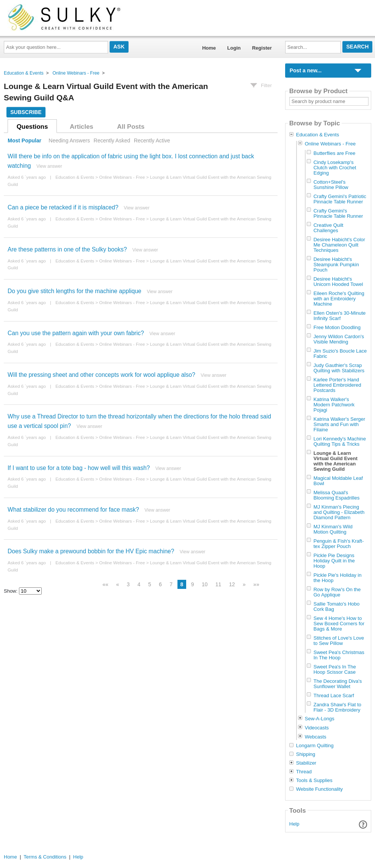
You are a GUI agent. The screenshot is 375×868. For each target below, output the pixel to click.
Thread (304, 772)
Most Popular (24, 141)
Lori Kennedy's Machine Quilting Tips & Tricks (340, 441)
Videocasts (317, 728)
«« (105, 584)
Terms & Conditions (45, 857)
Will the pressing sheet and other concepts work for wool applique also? (101, 375)
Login (234, 48)
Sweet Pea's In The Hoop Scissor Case (335, 669)
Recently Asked (112, 141)
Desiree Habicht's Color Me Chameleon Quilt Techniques (339, 245)
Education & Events (24, 73)
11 (218, 584)
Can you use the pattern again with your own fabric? (76, 333)
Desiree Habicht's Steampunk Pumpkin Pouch (336, 265)
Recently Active (152, 141)
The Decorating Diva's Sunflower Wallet (338, 684)
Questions (32, 127)
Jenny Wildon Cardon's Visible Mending (339, 339)
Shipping (306, 754)
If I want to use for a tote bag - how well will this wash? (79, 468)
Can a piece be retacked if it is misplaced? (63, 207)
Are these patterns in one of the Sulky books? (67, 249)
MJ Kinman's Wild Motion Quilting (333, 529)
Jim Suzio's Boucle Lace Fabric (340, 354)
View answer (49, 166)
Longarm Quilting (315, 746)
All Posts (131, 127)
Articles (82, 127)
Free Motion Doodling (337, 327)
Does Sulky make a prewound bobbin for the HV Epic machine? (91, 551)
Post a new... (306, 70)
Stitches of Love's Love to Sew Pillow (339, 641)
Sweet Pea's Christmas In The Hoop (339, 655)
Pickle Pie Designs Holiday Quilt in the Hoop (334, 561)
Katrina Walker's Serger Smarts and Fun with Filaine (339, 424)
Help (294, 824)
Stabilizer (306, 763)
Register (262, 48)
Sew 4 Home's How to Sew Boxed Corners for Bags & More (339, 624)
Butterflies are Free (335, 153)
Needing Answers (69, 141)
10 (205, 584)
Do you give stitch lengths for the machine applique (75, 291)
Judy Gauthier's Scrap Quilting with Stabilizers (339, 368)
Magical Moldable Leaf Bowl (338, 481)
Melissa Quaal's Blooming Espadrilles (337, 495)
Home (209, 48)
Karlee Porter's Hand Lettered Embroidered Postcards (337, 385)
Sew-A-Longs (320, 719)
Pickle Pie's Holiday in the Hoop (338, 578)
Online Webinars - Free (76, 73)
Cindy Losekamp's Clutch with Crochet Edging (335, 168)
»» (256, 584)
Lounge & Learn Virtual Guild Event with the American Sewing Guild (336, 461)
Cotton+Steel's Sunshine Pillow (331, 185)
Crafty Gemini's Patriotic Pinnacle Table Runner (340, 199)
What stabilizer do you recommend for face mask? (73, 510)
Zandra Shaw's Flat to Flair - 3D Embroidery (337, 707)
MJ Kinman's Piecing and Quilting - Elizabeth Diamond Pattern (339, 512)
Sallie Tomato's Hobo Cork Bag (337, 607)
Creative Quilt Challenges (329, 228)
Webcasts (316, 737)
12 (232, 584)
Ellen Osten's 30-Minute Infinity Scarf (340, 316)
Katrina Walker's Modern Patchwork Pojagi (334, 405)
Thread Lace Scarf (334, 695)
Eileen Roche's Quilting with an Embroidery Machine (339, 299)
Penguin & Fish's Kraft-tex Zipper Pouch (339, 544)
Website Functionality (319, 789)
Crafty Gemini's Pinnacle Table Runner (338, 213)
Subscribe (26, 112)
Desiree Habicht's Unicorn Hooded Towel (338, 282)
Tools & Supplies (314, 781)
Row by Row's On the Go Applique (337, 592)
